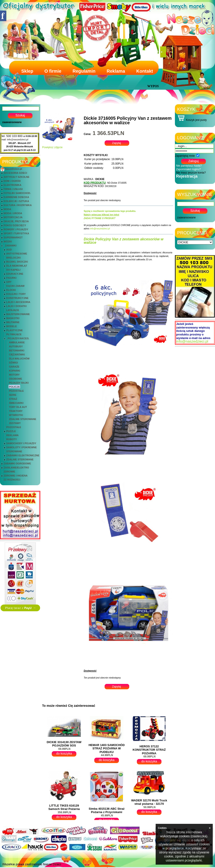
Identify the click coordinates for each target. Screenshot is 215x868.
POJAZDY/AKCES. (18, 338)
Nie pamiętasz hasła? (189, 166)
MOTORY (14, 375)
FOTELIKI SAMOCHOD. (17, 193)
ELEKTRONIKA (12, 185)
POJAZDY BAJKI (19, 383)
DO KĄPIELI (13, 270)
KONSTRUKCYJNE (17, 298)
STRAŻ (13, 399)
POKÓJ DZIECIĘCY (15, 225)
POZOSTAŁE (16, 391)
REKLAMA (12, 435)
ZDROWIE (9, 472)
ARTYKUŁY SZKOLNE (16, 177)
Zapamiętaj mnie (185, 156)
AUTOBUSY (16, 346)
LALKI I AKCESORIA (18, 302)
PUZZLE (11, 431)
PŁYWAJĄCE (14, 334)
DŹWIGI (13, 363)
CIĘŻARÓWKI (17, 355)
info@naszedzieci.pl (18, 140)
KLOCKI (11, 290)
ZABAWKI (11, 246)
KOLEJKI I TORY (16, 294)
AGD (9, 250)
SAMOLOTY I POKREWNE (21, 447)
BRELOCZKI (13, 258)
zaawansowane (12, 122)
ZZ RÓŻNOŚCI (12, 480)
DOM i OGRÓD (12, 181)
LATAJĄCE (13, 310)
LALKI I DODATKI (16, 306)
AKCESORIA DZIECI (15, 173)
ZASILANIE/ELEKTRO (16, 468)
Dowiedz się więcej (177, 840)
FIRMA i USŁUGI (13, 189)
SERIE (13, 395)
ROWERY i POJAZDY (16, 229)
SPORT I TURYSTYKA (16, 233)
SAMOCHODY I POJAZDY (21, 443)
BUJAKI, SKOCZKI (17, 262)
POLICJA (14, 387)
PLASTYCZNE (14, 330)
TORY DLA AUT (18, 407)
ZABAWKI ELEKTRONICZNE (23, 455)
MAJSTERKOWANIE (18, 314)
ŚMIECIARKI (16, 403)
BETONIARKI (17, 350)
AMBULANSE (17, 342)
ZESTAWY (15, 423)
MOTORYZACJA (13, 217)
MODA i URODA (13, 213)
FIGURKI (11, 278)
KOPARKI (15, 371)
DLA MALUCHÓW (19, 359)
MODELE (12, 326)
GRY (9, 282)
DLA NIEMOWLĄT (17, 266)
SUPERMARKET (13, 237)
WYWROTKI (16, 415)
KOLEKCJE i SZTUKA (16, 201)
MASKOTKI (13, 318)
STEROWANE (14, 451)
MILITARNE (13, 322)
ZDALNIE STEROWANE (23, 419)
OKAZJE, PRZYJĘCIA (16, 221)
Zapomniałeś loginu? (188, 169)
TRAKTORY (16, 411)
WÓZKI (8, 241)
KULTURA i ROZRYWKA (18, 205)
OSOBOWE (16, 379)
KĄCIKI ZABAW (15, 286)
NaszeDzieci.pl (13, 169)
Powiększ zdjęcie (59, 146)
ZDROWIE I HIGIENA (16, 476)
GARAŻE (14, 367)
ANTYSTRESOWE (17, 254)
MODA (7, 209)
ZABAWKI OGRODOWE (17, 463)
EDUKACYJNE (15, 274)
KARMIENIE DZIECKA (16, 197)
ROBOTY (12, 439)
